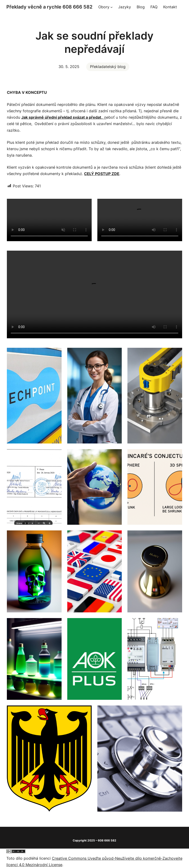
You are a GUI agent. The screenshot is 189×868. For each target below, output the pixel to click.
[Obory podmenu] (112, 7)
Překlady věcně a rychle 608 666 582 (49, 7)
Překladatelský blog (108, 67)
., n (64, 117)
